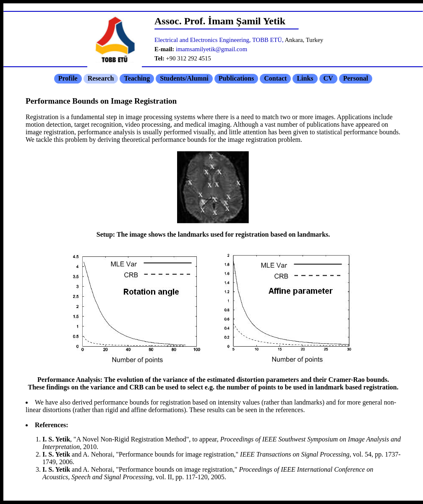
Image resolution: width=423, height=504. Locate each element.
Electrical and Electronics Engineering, (203, 40)
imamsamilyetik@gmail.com (211, 49)
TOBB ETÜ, (268, 40)
